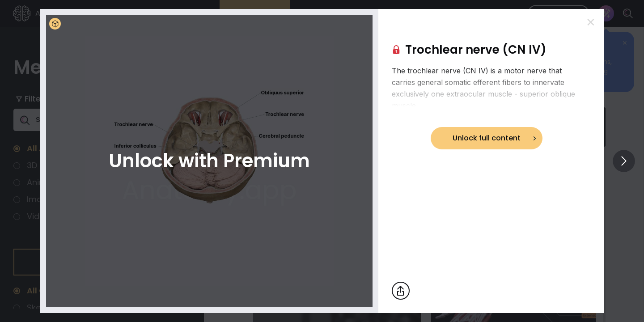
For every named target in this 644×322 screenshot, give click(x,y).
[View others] (624, 161)
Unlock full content (487, 138)
